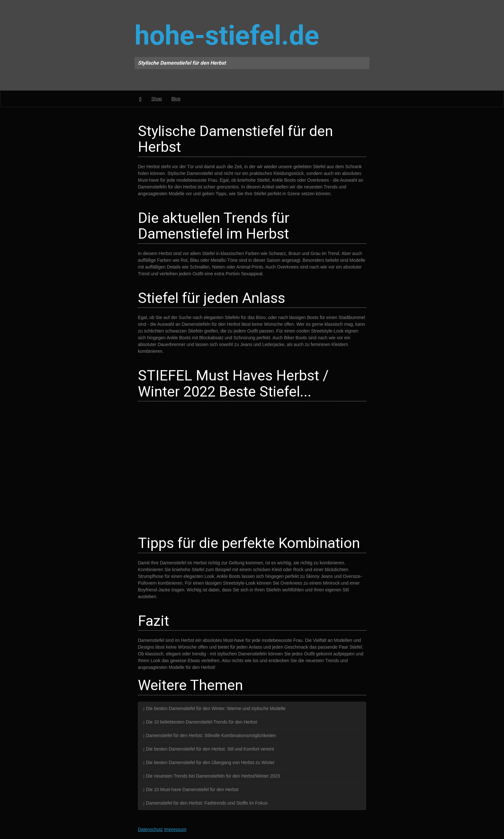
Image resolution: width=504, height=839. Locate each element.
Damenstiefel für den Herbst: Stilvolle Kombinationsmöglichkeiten (210, 735)
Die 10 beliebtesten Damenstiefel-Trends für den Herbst (200, 722)
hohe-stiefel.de (227, 36)
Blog (176, 99)
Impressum (175, 829)
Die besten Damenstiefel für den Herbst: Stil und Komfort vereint (208, 749)
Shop (157, 99)
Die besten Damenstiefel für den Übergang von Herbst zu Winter (209, 762)
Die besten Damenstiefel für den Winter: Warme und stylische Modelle (214, 708)
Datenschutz (150, 829)
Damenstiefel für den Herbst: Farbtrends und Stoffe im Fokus (205, 803)
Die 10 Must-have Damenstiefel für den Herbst (191, 789)
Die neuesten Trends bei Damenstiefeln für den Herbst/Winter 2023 (212, 776)
